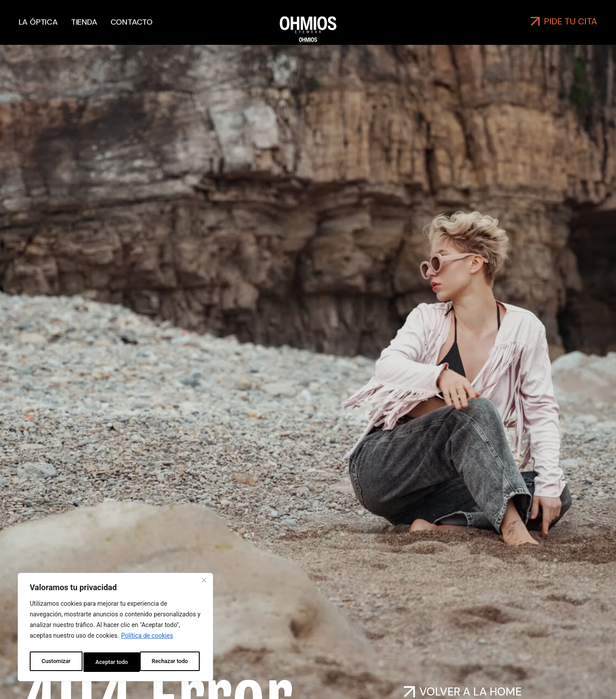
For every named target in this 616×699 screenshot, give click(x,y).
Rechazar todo (113, 662)
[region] (115, 629)
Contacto (132, 17)
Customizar (55, 662)
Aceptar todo (174, 662)
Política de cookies (147, 640)
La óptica (38, 17)
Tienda (84, 17)
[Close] (204, 585)
